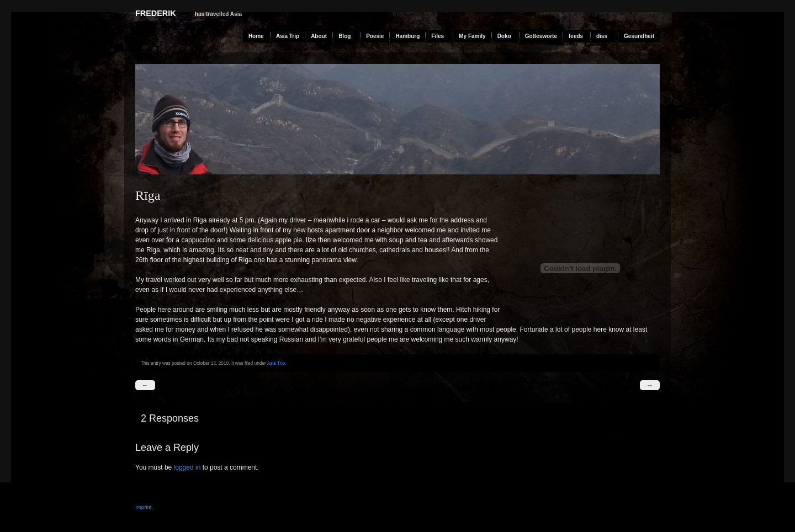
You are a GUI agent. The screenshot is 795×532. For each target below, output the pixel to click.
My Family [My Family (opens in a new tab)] (472, 36)
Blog (344, 36)
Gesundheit (639, 36)
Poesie (375, 36)
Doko (504, 36)
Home (256, 36)
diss (602, 36)
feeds (576, 36)
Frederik (156, 13)
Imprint (143, 507)
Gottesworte (541, 36)
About (319, 36)
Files (438, 36)
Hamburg (407, 36)
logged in (187, 467)
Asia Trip (288, 36)
